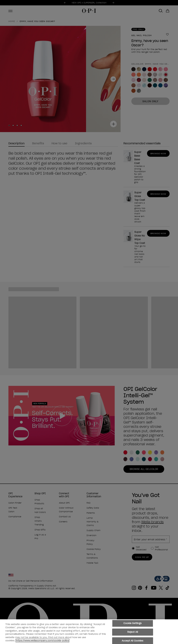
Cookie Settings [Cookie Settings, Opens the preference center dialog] (133, 624)
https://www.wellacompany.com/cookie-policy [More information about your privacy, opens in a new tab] (42, 641)
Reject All (133, 632)
